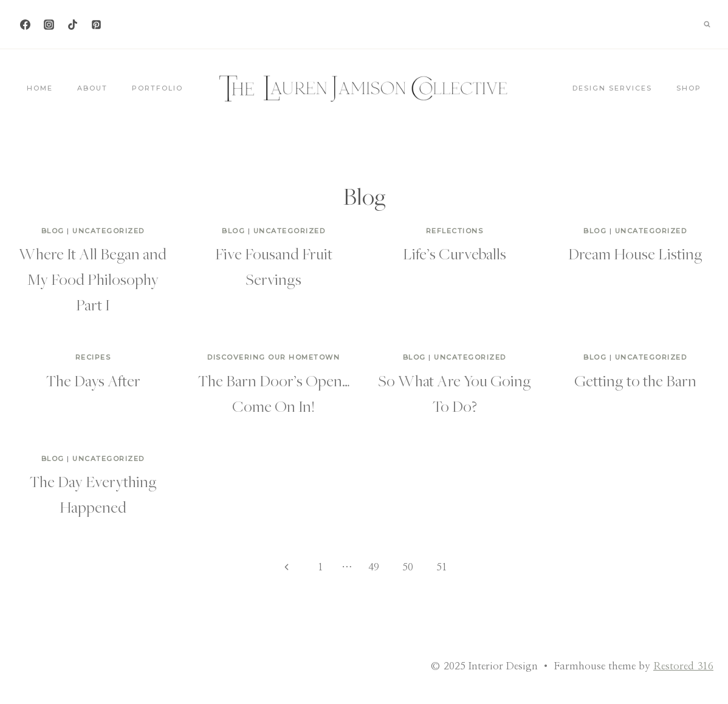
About (92, 88)
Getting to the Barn (635, 380)
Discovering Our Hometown (273, 357)
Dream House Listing (635, 253)
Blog (53, 231)
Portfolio (157, 88)
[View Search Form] (707, 24)
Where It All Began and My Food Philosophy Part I (93, 279)
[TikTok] (72, 24)
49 (374, 567)
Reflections (455, 231)
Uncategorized (108, 231)
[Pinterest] (96, 24)
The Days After (93, 380)
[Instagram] (49, 24)
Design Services (612, 88)
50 (408, 567)
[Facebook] (25, 24)
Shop (689, 88)
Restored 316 (683, 666)
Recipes (93, 357)
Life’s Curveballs (455, 253)
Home (40, 88)
